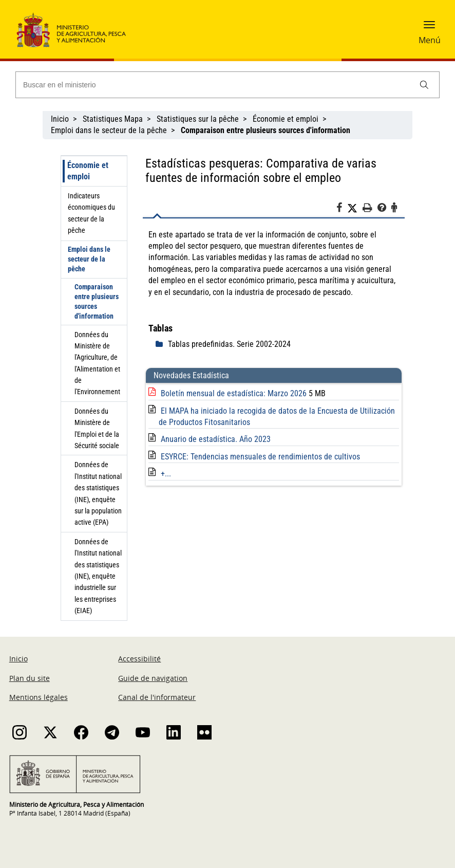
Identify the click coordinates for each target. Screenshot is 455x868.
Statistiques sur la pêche (198, 119)
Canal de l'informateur (157, 697)
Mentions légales (39, 697)
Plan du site (30, 678)
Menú (430, 40)
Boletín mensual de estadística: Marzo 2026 (235, 393)
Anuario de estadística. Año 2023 (216, 439)
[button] (429, 28)
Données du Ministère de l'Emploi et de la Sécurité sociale (97, 428)
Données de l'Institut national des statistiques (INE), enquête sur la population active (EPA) (98, 493)
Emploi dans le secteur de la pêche (109, 130)
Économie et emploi (286, 119)
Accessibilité (139, 659)
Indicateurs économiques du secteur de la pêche (91, 213)
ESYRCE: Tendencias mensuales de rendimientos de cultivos (260, 457)
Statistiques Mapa (113, 119)
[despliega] (162, 344)
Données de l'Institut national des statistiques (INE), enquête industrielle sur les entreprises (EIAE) (98, 576)
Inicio (60, 119)
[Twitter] (355, 208)
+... (166, 474)
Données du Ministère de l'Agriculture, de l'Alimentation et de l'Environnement (97, 363)
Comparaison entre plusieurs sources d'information (97, 301)
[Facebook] (342, 209)
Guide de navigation (153, 678)
